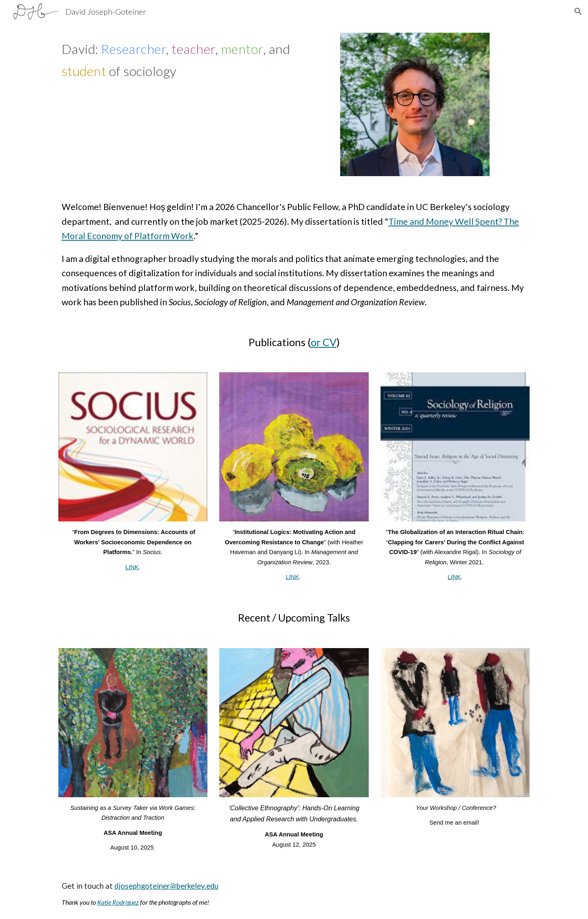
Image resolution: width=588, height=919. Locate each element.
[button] (578, 11)
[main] (193, 62)
